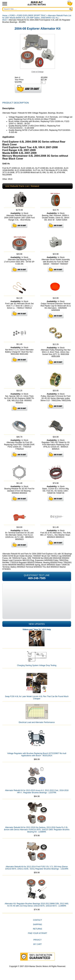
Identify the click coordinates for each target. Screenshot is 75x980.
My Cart (37, 944)
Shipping (37, 924)
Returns (37, 929)
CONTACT (37, 920)
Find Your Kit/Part (37, 933)
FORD (12, 16)
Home (5, 16)
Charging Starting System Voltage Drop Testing (37, 665)
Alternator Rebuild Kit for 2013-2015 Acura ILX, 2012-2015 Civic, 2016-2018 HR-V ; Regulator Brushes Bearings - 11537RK (37, 791)
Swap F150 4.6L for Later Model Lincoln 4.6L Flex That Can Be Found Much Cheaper (37, 698)
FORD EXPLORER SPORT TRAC (31, 16)
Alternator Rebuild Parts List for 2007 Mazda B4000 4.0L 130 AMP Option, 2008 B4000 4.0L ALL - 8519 (37, 18)
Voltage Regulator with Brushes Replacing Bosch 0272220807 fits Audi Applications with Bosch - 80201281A (37, 754)
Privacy (37, 940)
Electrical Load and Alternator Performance (37, 722)
